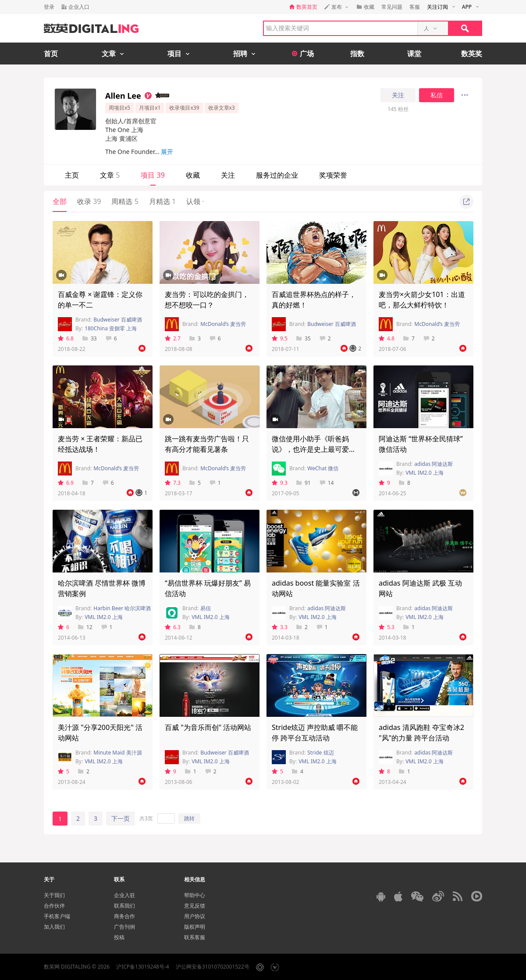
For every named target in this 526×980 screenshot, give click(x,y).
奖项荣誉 (333, 175)
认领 (195, 201)
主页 (72, 175)
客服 (415, 7)
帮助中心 (195, 895)
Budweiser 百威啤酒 (118, 320)
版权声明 (195, 927)
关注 (398, 95)
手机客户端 (57, 916)
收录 (89, 201)
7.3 (173, 483)
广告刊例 (124, 927)
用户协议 (195, 916)
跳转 (189, 818)
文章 (110, 175)
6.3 (173, 627)
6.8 (66, 338)
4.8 (387, 338)
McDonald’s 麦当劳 (223, 324)
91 (304, 483)
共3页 (146, 818)
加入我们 (54, 927)
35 (304, 338)
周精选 (125, 201)
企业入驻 (124, 895)
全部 (60, 201)
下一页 (121, 818)
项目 (153, 175)
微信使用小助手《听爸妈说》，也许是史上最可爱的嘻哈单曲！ (314, 449)
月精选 (162, 201)
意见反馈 (195, 906)
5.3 (387, 627)
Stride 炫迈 (320, 753)
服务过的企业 (277, 175)
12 (85, 627)
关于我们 (54, 895)
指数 (357, 54)
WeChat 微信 (323, 468)
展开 (167, 152)
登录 (49, 7)
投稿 (119, 937)
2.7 (173, 338)
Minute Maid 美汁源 (117, 753)
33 (90, 338)
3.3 (280, 627)
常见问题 (392, 7)
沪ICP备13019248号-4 (143, 967)
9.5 (280, 338)
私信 (437, 95)
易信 (206, 608)
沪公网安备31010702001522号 (213, 967)
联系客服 (195, 937)
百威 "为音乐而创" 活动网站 (208, 727)
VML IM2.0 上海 (425, 473)
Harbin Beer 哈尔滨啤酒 (122, 608)
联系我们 (124, 906)
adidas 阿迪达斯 (434, 464)
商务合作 (124, 916)
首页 (51, 54)
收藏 (193, 175)
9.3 (280, 483)
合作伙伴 (54, 906)
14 (327, 483)
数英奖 (472, 54)
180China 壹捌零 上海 (111, 328)
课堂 (414, 54)
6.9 (66, 483)
